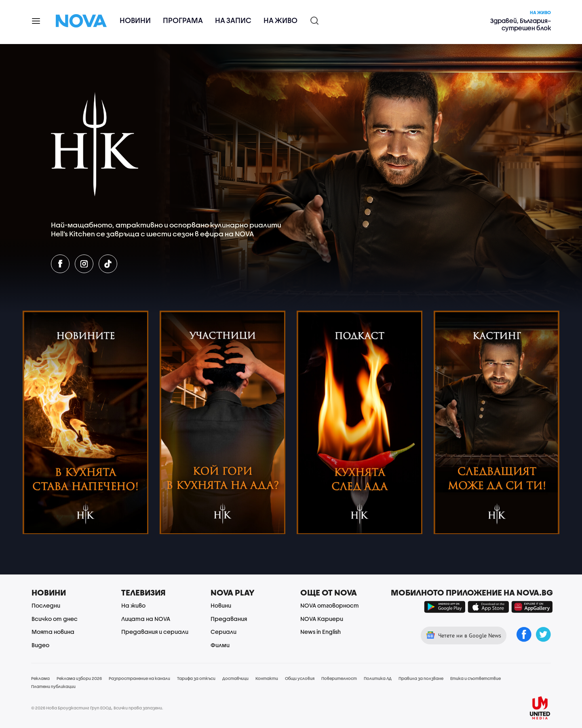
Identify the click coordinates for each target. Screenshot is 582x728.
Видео (40, 645)
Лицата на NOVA (146, 619)
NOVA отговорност (330, 605)
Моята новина (53, 632)
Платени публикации (53, 686)
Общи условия (300, 678)
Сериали (224, 632)
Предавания (229, 619)
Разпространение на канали (139, 678)
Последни (46, 605)
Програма (183, 20)
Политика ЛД (378, 678)
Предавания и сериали (155, 632)
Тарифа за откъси (196, 678)
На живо (280, 20)
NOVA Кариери (322, 619)
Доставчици (235, 678)
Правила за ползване (421, 678)
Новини (135, 20)
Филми (220, 645)
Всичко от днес (55, 619)
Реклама (40, 678)
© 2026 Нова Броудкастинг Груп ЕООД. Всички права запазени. (97, 708)
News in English (321, 632)
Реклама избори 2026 (79, 678)
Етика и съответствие (476, 678)
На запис (233, 20)
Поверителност (339, 678)
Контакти (267, 678)
